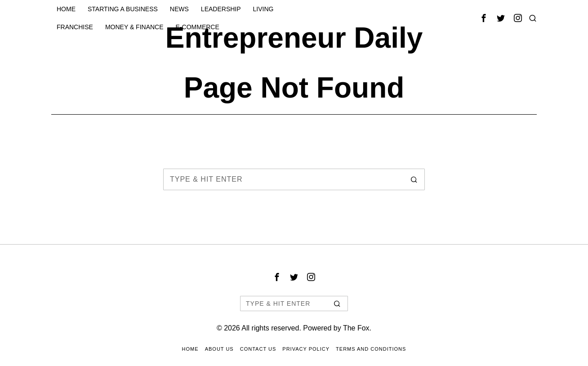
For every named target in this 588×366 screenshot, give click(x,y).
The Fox (356, 328)
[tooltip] (484, 18)
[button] (414, 179)
